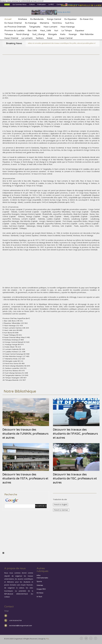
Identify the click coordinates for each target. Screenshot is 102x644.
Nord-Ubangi (23, 34)
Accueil (7, 5)
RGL (48, 639)
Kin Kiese (40, 593)
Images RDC (41, 589)
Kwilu (63, 34)
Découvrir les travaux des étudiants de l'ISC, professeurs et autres (75, 479)
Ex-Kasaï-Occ (87, 19)
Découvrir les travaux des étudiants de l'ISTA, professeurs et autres (25, 479)
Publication (42, 5)
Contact (60, 5)
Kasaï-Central (66, 38)
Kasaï (50, 38)
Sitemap (40, 585)
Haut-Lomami (50, 27)
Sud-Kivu (70, 23)
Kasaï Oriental (11, 38)
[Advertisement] (51, 71)
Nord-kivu (57, 23)
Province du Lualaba (14, 31)
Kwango (73, 34)
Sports (39, 582)
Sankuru (40, 38)
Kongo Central (54, 19)
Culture (32, 5)
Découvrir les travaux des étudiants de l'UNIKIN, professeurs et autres (25, 434)
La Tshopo (67, 31)
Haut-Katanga (68, 27)
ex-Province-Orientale (15, 27)
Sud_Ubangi (39, 34)
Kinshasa (22, 19)
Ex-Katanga (31, 23)
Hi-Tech (39, 597)
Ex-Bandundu (37, 19)
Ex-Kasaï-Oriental (13, 23)
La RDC (51, 5)
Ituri (56, 31)
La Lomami (27, 38)
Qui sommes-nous (19, 5)
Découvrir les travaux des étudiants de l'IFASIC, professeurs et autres (75, 434)
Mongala (52, 34)
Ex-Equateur (70, 19)
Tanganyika (35, 27)
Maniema (44, 23)
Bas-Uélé (32, 31)
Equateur (80, 31)
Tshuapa (9, 34)
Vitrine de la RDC (51, 12)
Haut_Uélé (46, 31)
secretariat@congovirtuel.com (20, 626)
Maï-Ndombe (87, 34)
